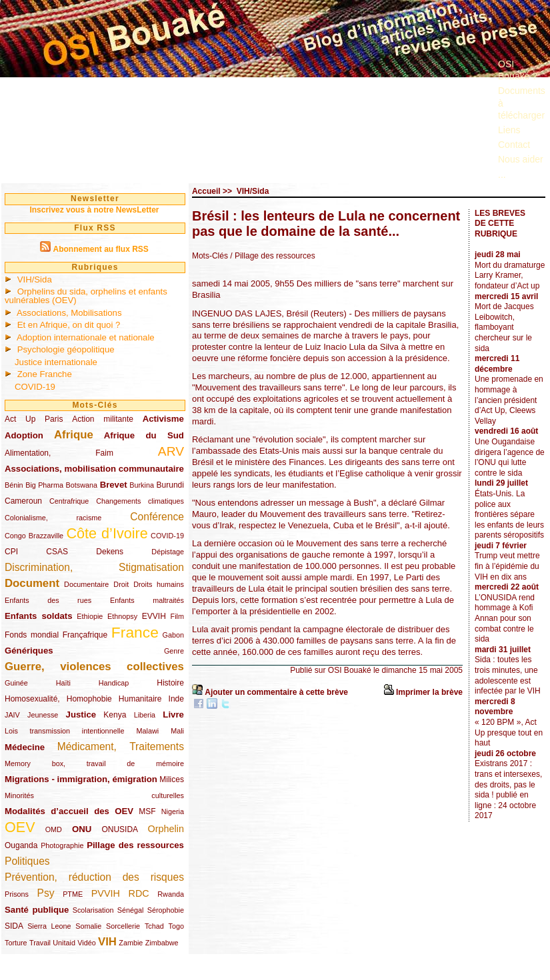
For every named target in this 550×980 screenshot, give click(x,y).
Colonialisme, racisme (53, 518)
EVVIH (154, 616)
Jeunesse (43, 715)
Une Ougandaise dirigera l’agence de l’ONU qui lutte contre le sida (510, 457)
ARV (171, 451)
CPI (11, 552)
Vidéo (86, 943)
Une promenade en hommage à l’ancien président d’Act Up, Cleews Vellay (509, 400)
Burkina (142, 485)
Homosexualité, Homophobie (58, 699)
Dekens (110, 552)
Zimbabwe (162, 943)
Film (177, 616)
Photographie (62, 845)
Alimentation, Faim (59, 453)
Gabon (173, 635)
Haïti (63, 683)
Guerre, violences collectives (94, 667)
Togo (176, 926)
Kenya (115, 715)
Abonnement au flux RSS (100, 249)
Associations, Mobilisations (69, 313)
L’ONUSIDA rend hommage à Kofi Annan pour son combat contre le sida (505, 618)
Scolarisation (93, 910)
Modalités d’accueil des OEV (69, 811)
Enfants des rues (48, 600)
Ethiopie (90, 616)
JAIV (12, 715)
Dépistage (168, 552)
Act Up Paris (34, 419)
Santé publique (37, 910)
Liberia (145, 715)
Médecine (25, 747)
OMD (54, 829)
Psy (46, 893)
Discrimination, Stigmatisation (94, 567)
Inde (176, 699)
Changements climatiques (140, 501)
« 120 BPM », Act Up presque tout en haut (509, 733)
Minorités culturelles (94, 795)
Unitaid (64, 943)
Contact (514, 145)
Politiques (27, 861)
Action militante (103, 419)
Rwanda (171, 894)
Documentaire (86, 584)
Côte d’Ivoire (107, 533)
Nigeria (173, 811)
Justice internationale (56, 362)
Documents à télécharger (522, 103)
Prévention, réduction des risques (94, 877)
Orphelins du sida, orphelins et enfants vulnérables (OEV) (86, 296)
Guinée (16, 683)
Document (32, 583)
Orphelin (166, 829)
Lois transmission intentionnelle (64, 731)
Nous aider (521, 159)
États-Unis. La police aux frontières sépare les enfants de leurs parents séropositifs (509, 514)
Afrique (74, 435)
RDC (139, 893)
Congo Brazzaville (34, 536)
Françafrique (85, 635)
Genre (174, 651)
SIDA (14, 926)
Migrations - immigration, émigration (81, 779)
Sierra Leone (49, 926)
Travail (40, 943)
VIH (107, 942)
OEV (20, 827)
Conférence (157, 517)
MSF (147, 811)
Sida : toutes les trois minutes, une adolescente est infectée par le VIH (508, 675)
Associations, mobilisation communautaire (94, 469)
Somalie (88, 926)
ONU (82, 829)
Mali (177, 731)
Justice (81, 715)
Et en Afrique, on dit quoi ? (69, 325)
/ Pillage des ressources (272, 256)
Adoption (24, 435)
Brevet (114, 485)
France (135, 632)
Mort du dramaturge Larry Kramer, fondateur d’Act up (510, 275)
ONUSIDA (119, 829)
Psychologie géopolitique (66, 349)
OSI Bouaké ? (518, 70)
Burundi (170, 485)
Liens (509, 130)
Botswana (82, 485)
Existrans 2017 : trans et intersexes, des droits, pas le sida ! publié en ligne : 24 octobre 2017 (508, 789)
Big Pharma (44, 485)
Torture (16, 943)
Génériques (29, 651)
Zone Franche (45, 374)
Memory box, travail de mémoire (94, 763)
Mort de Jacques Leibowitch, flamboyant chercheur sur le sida (504, 327)
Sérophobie (166, 910)
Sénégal (131, 910)
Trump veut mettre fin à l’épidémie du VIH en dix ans (507, 566)
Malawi (147, 731)
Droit (121, 584)
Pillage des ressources (135, 845)
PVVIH (106, 893)
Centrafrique (69, 501)
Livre (173, 715)
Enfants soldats (39, 616)
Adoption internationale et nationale (86, 337)
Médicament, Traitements (121, 746)
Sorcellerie (123, 926)
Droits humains (159, 584)
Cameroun (23, 501)
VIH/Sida (35, 279)
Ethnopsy (122, 616)
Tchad (154, 926)
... (502, 175)
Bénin (14, 485)
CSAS (57, 552)
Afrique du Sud (144, 435)
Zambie (131, 943)
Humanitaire (140, 699)
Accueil (206, 191)
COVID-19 (35, 387)
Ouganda (21, 845)
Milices (172, 779)
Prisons (17, 894)
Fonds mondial (32, 635)
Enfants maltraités (147, 600)
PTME (73, 894)
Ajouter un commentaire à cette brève (276, 692)
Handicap (114, 683)
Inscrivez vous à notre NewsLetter (94, 210)
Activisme (163, 419)
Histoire (170, 683)
